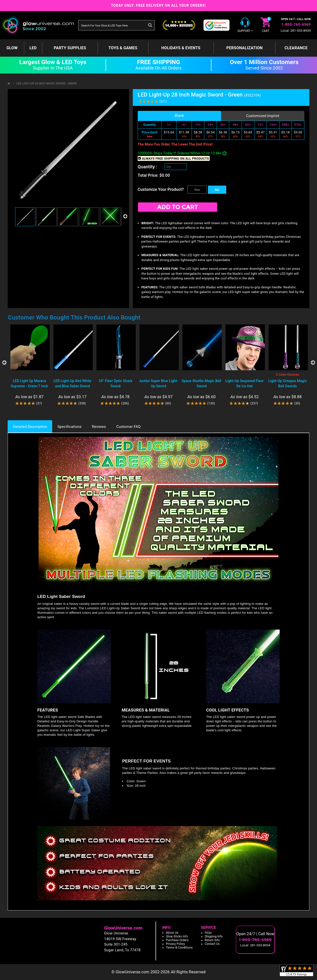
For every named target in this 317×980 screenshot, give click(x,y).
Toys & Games (123, 48)
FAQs (208, 933)
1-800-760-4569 (296, 24)
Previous (4, 363)
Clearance (296, 48)
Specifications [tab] (69, 427)
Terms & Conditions (179, 948)
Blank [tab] (179, 116)
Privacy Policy (175, 944)
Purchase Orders (177, 940)
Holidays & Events (181, 48)
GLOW (12, 48)
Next (313, 363)
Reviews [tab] (99, 427)
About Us (172, 933)
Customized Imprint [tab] (263, 116)
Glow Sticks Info (177, 936)
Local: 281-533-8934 (296, 31)
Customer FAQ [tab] (128, 427)
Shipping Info (214, 936)
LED (33, 48)
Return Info (212, 940)
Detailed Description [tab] (30, 427)
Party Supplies (70, 48)
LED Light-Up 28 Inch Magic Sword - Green (47, 84)
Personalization (244, 48)
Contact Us (212, 944)
